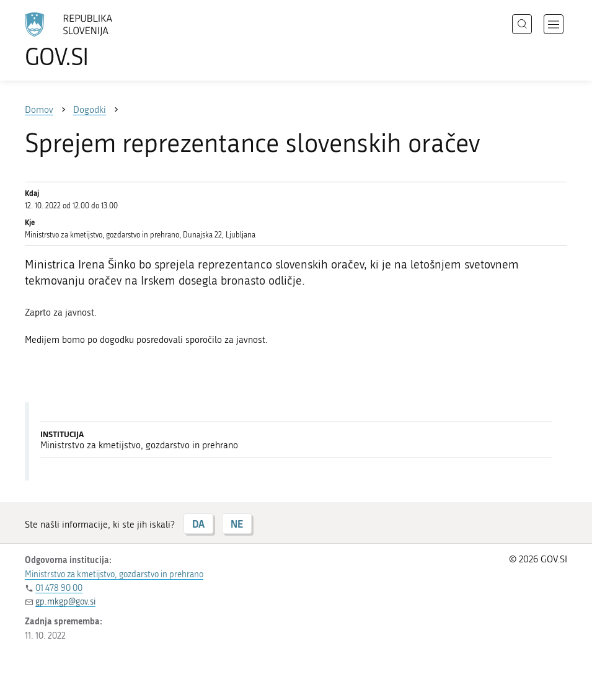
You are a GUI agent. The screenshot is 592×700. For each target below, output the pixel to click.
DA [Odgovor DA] (198, 524)
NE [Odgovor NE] (237, 524)
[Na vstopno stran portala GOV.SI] (87, 40)
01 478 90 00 (59, 588)
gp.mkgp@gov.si (65, 602)
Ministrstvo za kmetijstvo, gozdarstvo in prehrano (114, 574)
